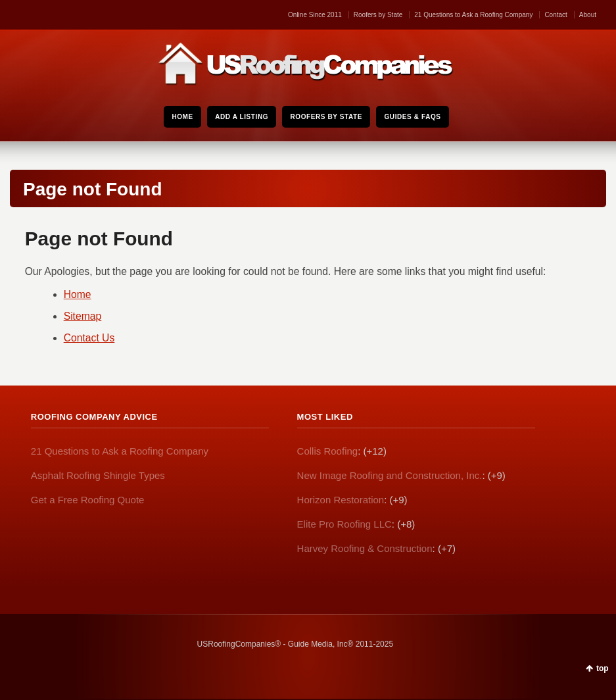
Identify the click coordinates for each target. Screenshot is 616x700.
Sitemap (83, 316)
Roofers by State (378, 15)
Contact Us (89, 338)
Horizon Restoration (341, 500)
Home (78, 294)
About (588, 15)
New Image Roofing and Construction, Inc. (390, 475)
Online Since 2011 (315, 15)
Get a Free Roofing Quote (88, 500)
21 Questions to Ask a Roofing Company (473, 15)
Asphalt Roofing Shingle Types (98, 475)
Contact (556, 15)
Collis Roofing (328, 451)
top (603, 668)
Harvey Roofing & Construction (365, 548)
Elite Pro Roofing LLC (344, 524)
